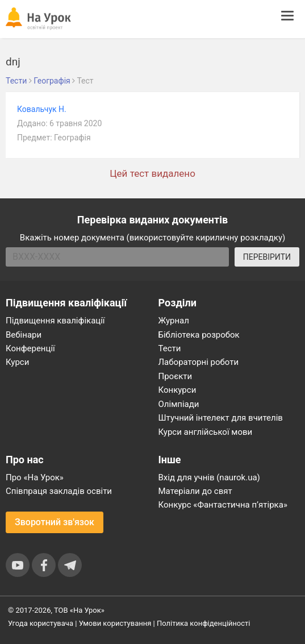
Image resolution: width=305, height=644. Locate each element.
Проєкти (176, 376)
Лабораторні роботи (199, 362)
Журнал (174, 321)
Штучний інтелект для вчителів (221, 418)
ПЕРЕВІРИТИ (267, 257)
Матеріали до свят (195, 491)
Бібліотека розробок (199, 335)
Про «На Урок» (35, 477)
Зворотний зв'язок (55, 522)
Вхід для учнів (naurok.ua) (209, 477)
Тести (170, 348)
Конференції (30, 348)
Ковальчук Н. (42, 109)
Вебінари (24, 335)
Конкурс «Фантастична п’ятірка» (223, 505)
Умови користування (115, 623)
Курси (17, 362)
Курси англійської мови (206, 432)
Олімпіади (179, 404)
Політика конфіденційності (203, 623)
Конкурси (177, 390)
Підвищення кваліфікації (55, 321)
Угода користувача (41, 623)
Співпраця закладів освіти (59, 491)
